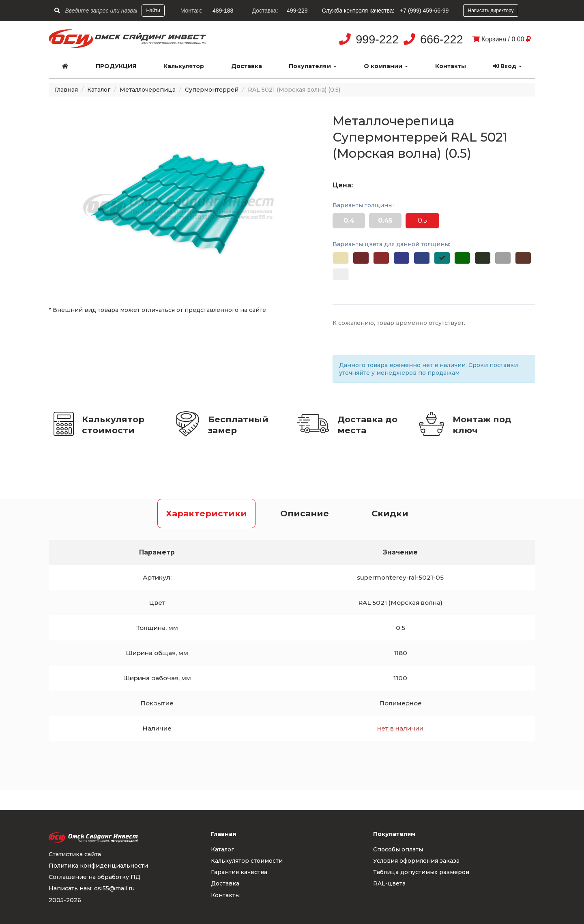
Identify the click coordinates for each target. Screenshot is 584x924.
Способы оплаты (398, 849)
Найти (153, 11)
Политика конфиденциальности (98, 866)
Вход (508, 66)
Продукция (116, 66)
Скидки (390, 513)
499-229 (297, 11)
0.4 (349, 220)
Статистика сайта (75, 854)
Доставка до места (367, 425)
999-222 (377, 39)
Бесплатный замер (238, 425)
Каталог (99, 90)
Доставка (247, 66)
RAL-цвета (389, 883)
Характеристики (206, 513)
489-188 (223, 11)
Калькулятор (184, 66)
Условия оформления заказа (416, 861)
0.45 (385, 220)
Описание (305, 513)
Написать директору (491, 11)
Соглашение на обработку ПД (94, 877)
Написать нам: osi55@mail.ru (92, 888)
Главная (66, 90)
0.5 (422, 220)
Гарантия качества (239, 872)
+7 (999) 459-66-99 (424, 11)
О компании (386, 66)
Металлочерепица (148, 90)
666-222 (442, 39)
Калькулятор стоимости (113, 425)
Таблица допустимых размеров (421, 872)
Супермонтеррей (212, 90)
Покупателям (313, 66)
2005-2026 (65, 900)
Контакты (451, 66)
